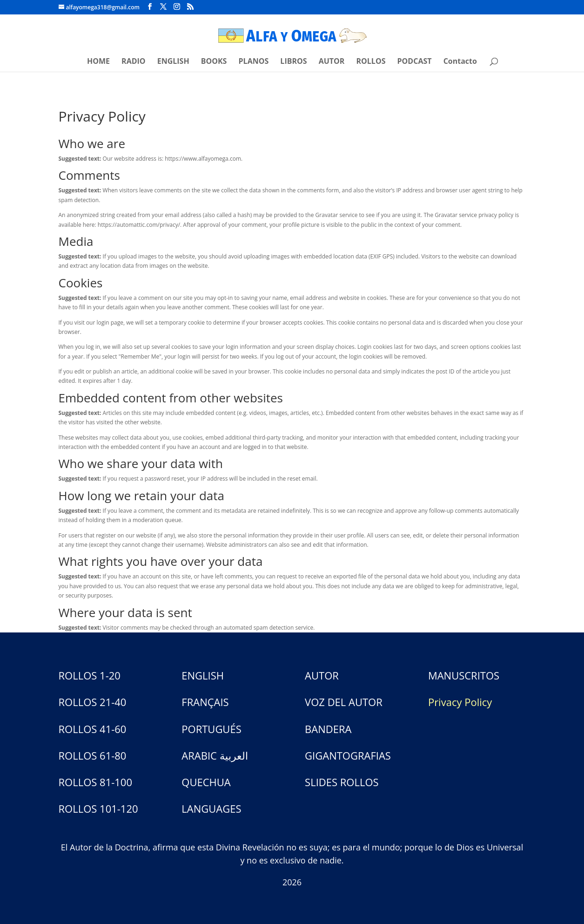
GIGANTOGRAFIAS (348, 755)
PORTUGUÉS (211, 729)
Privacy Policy (460, 702)
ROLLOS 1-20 (90, 675)
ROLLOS (371, 62)
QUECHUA (206, 782)
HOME (98, 62)
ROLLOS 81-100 (96, 782)
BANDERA (328, 729)
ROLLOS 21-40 (93, 702)
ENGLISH (173, 62)
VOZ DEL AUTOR (344, 702)
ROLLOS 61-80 (93, 755)
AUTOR (332, 62)
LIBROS (293, 62)
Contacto (460, 62)
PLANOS (254, 62)
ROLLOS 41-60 (93, 729)
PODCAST (415, 62)
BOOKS (214, 62)
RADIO (133, 62)
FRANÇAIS (205, 702)
